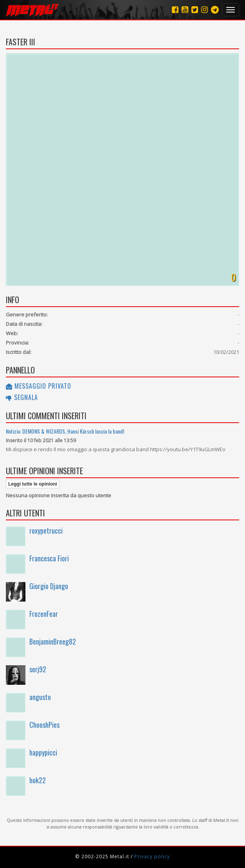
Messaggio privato (39, 386)
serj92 (38, 669)
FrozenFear (44, 614)
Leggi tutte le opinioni (33, 484)
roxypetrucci (46, 530)
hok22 (38, 780)
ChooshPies (44, 725)
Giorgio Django (49, 586)
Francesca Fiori (49, 558)
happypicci (43, 752)
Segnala (22, 397)
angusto (40, 697)
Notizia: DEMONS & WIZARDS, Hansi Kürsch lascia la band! (65, 431)
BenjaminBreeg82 (53, 641)
